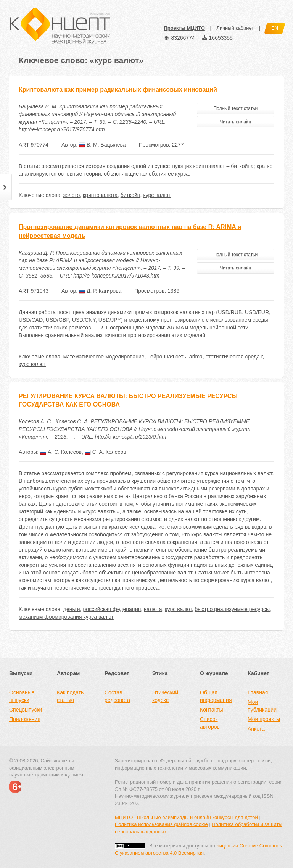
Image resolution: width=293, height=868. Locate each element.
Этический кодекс (165, 696)
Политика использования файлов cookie (161, 824)
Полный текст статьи (235, 108)
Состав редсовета (117, 696)
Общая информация (216, 696)
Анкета (256, 729)
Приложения (25, 719)
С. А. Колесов (105, 452)
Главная (258, 692)
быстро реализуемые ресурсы (232, 609)
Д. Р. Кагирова (100, 291)
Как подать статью (70, 696)
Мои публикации (262, 706)
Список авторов (210, 723)
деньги (72, 609)
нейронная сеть (167, 357)
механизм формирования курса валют (66, 617)
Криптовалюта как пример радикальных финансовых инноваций (118, 90)
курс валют (157, 195)
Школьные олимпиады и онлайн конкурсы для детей (197, 817)
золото (72, 195)
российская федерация (112, 609)
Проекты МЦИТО (184, 28)
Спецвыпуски (26, 710)
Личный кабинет (235, 28)
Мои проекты (264, 719)
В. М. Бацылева (102, 145)
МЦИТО (124, 817)
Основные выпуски (22, 696)
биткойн (130, 195)
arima (196, 357)
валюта (153, 609)
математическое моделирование (104, 357)
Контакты (211, 710)
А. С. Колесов (61, 452)
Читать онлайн (235, 122)
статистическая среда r (234, 357)
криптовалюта (100, 195)
